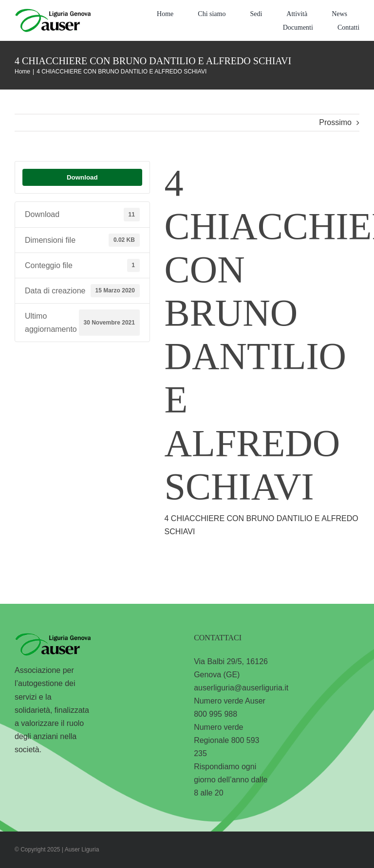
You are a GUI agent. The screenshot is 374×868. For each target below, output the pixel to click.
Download (82, 177)
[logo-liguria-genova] (53, 12)
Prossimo (335, 122)
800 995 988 (215, 714)
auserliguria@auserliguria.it (241, 688)
